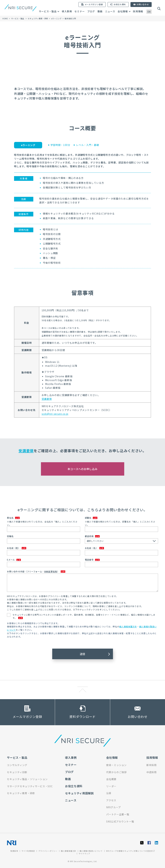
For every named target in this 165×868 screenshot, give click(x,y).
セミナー (80, 11)
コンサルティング (17, 765)
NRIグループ (113, 807)
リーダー (111, 786)
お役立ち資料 (74, 786)
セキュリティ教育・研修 (38, 18)
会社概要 (111, 779)
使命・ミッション (116, 765)
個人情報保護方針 (128, 626)
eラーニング (56, 18)
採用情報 (138, 11)
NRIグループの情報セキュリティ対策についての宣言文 (130, 851)
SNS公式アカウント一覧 (120, 821)
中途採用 (152, 772)
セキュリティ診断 (17, 772)
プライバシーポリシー (48, 851)
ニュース (110, 11)
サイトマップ (84, 853)
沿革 (109, 793)
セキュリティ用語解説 (79, 793)
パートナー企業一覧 (118, 814)
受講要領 (47, 399)
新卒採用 (152, 765)
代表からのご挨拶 (116, 772)
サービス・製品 (48, 11)
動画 (100, 11)
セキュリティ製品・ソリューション (27, 779)
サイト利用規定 (28, 851)
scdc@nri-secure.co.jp (55, 414)
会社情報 (123, 11)
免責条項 (14, 851)
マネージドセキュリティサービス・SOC (30, 786)
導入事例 (67, 11)
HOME (5, 18)
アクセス (111, 800)
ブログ (91, 11)
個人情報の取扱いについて (91, 851)
